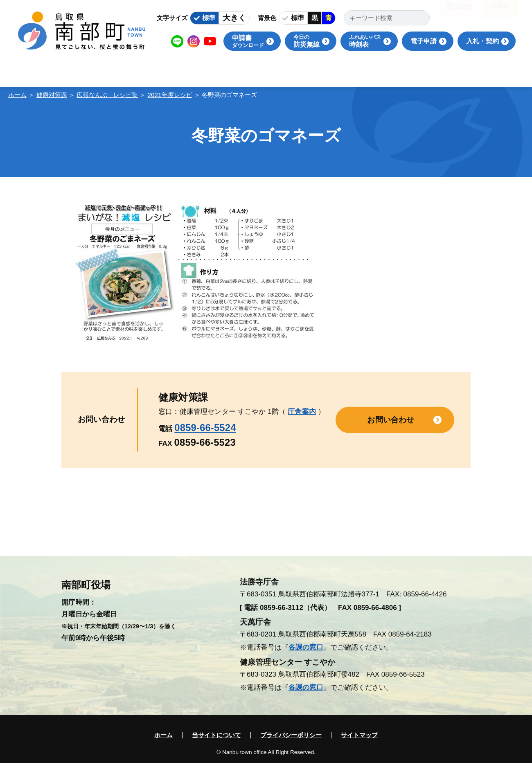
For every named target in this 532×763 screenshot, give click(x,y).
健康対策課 (52, 95)
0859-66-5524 (205, 428)
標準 (209, 18)
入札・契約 (482, 41)
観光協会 (459, 12)
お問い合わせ (391, 419)
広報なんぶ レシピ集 (107, 95)
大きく (234, 18)
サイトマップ (359, 735)
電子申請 (424, 41)
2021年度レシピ (170, 95)
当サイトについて (216, 735)
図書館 (500, 12)
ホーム (17, 95)
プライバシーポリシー (291, 735)
